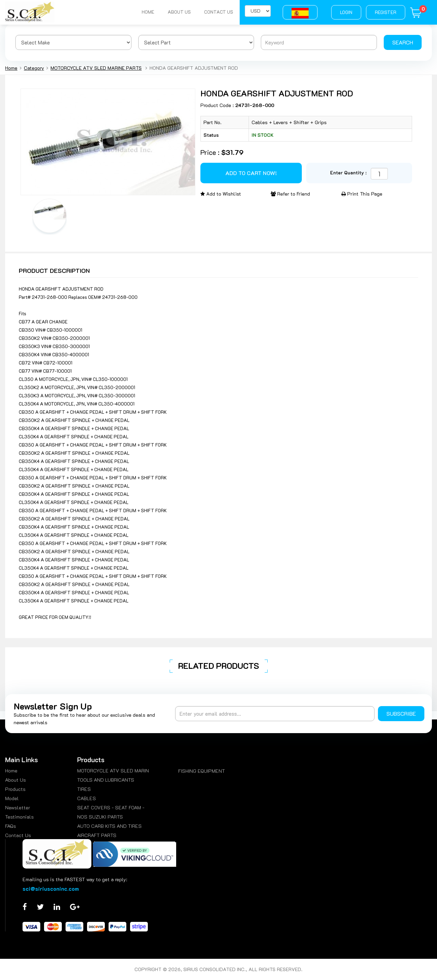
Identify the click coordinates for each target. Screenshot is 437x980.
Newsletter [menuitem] (18, 807)
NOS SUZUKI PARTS (100, 817)
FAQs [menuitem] (11, 826)
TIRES (84, 789)
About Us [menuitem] (16, 780)
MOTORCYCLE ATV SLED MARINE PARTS (96, 68)
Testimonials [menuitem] (19, 817)
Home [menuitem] (11, 771)
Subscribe (401, 713)
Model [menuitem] (12, 798)
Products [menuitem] (15, 789)
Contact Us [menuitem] (18, 835)
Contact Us (218, 12)
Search (403, 42)
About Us (179, 12)
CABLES (87, 798)
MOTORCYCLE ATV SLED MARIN (113, 771)
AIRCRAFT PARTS (97, 835)
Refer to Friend (290, 194)
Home (147, 12)
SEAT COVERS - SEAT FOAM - (111, 807)
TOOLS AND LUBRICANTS (106, 780)
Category (34, 68)
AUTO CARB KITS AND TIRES (109, 826)
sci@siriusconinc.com (51, 889)
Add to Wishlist (221, 194)
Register (386, 12)
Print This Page (362, 194)
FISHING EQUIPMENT (202, 771)
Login (346, 12)
